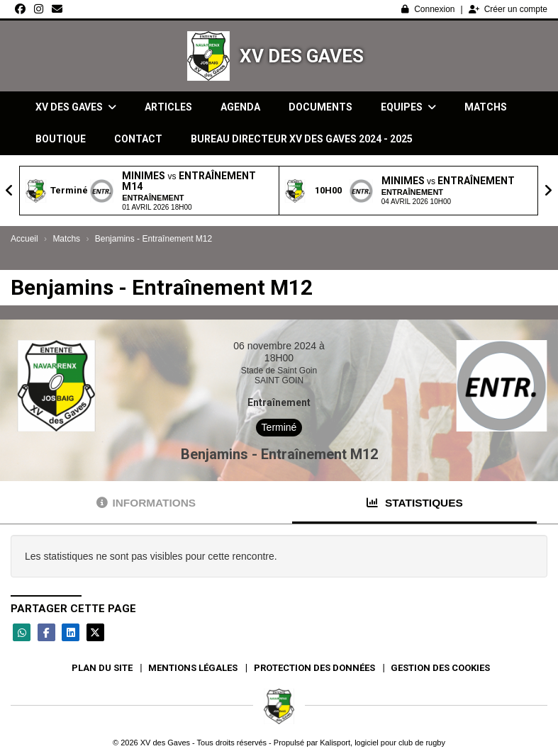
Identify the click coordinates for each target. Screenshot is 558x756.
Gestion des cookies (440, 668)
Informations (146, 503)
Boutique (61, 139)
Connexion (428, 9)
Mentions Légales (193, 668)
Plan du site (102, 668)
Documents (320, 107)
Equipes (408, 107)
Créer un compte (508, 9)
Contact (138, 139)
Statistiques (415, 503)
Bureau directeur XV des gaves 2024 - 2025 (302, 139)
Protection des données (314, 668)
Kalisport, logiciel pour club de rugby (383, 743)
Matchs (486, 107)
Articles (168, 107)
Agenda (240, 107)
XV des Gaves (302, 56)
